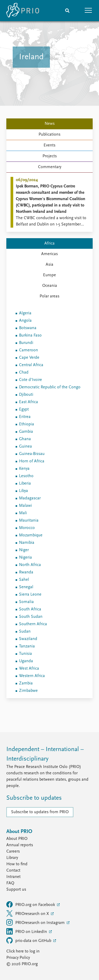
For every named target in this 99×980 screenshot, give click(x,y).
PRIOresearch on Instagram (36, 922)
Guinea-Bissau (32, 454)
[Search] (67, 11)
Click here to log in (23, 951)
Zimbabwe (28, 691)
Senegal (26, 587)
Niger (24, 550)
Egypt (24, 410)
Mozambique (31, 535)
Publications (49, 135)
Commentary (50, 167)
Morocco (27, 528)
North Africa (30, 565)
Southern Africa (33, 624)
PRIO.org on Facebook (31, 904)
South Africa (30, 609)
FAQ (10, 883)
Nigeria (25, 558)
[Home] (23, 11)
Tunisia (25, 654)
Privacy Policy (18, 958)
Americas (49, 254)
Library (12, 858)
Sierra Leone (30, 595)
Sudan (25, 632)
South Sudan (31, 617)
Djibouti (26, 395)
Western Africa (32, 676)
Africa (49, 243)
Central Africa (31, 365)
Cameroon (29, 350)
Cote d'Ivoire (30, 380)
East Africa (29, 402)
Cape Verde (29, 358)
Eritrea (25, 417)
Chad (24, 372)
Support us (16, 890)
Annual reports (20, 845)
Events (49, 145)
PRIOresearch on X (28, 913)
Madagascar (30, 498)
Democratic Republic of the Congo (50, 387)
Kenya (24, 469)
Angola (25, 321)
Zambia (26, 683)
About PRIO (17, 839)
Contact (13, 871)
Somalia (26, 602)
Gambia (26, 432)
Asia (49, 265)
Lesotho (26, 476)
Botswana (28, 328)
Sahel (24, 580)
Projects (50, 156)
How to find (17, 864)
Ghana (25, 439)
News (50, 124)
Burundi (26, 343)
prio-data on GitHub (29, 940)
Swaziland (28, 639)
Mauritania (29, 521)
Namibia (27, 543)
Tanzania (27, 646)
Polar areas (49, 296)
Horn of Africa (32, 461)
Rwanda (26, 572)
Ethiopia (27, 424)
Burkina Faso (30, 335)
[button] (88, 11)
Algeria (25, 313)
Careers (13, 852)
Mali (23, 513)
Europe (49, 275)
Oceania (50, 286)
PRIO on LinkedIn (27, 931)
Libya (23, 491)
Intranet (13, 877)
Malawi (25, 506)
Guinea (25, 447)
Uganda (26, 661)
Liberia (25, 484)
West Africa (29, 669)
